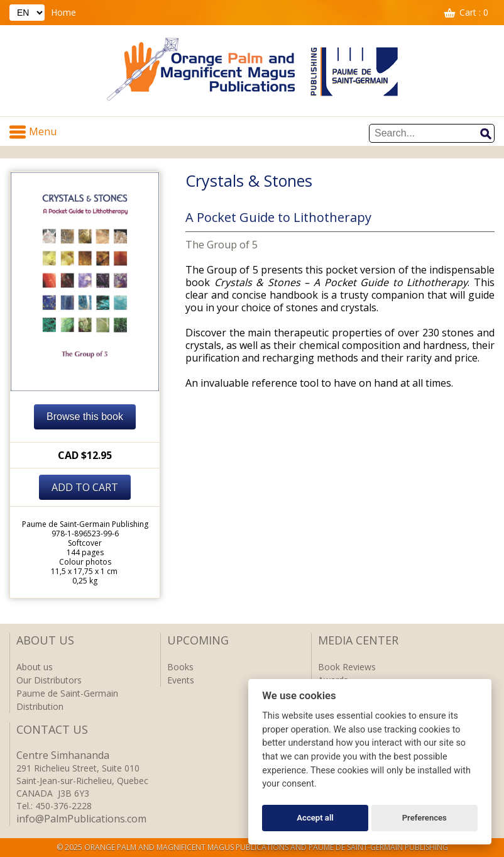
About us (35, 667)
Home (63, 12)
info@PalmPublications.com (81, 819)
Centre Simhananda (63, 755)
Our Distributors (49, 680)
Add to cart (85, 487)
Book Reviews (347, 667)
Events (181, 680)
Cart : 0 (474, 12)
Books (180, 667)
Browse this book (85, 417)
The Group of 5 (222, 245)
